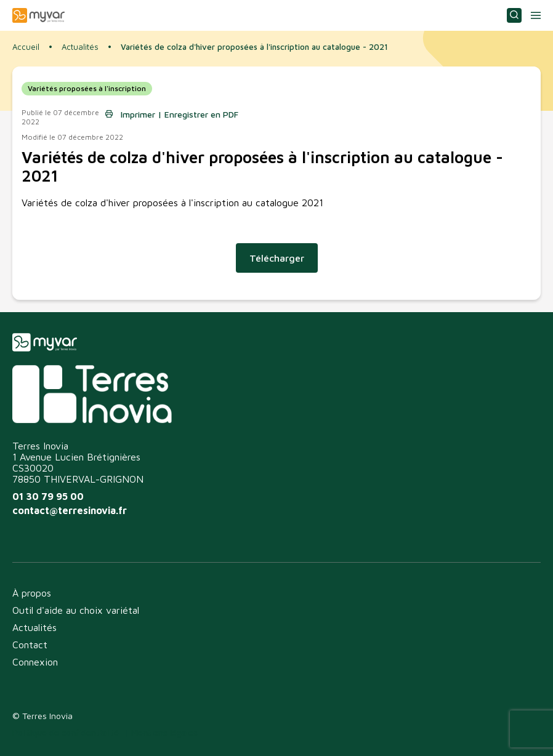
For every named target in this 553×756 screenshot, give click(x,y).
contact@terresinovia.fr (70, 510)
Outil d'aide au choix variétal (76, 610)
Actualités (80, 47)
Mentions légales (164, 732)
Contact (30, 645)
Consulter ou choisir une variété (514, 15)
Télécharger (277, 258)
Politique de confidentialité (66, 732)
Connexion (35, 662)
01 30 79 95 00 (48, 496)
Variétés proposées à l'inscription (87, 88)
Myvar (38, 15)
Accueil (26, 47)
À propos (32, 593)
